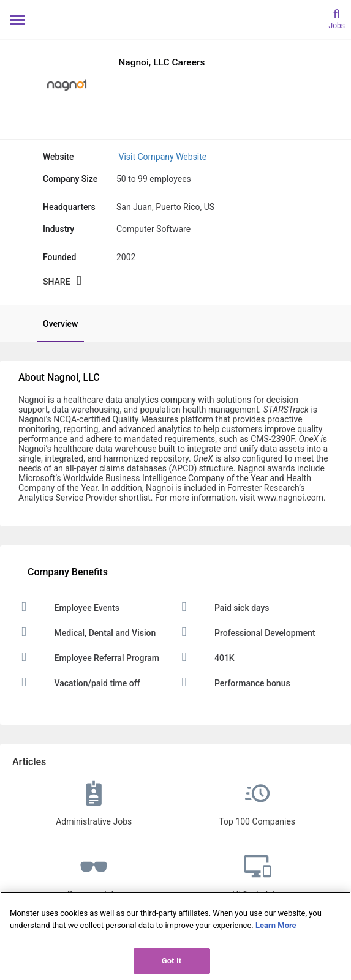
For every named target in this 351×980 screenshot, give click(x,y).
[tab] (54, 324)
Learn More (276, 925)
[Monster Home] (175, 19)
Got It (172, 961)
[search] (337, 18)
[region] (175, 936)
